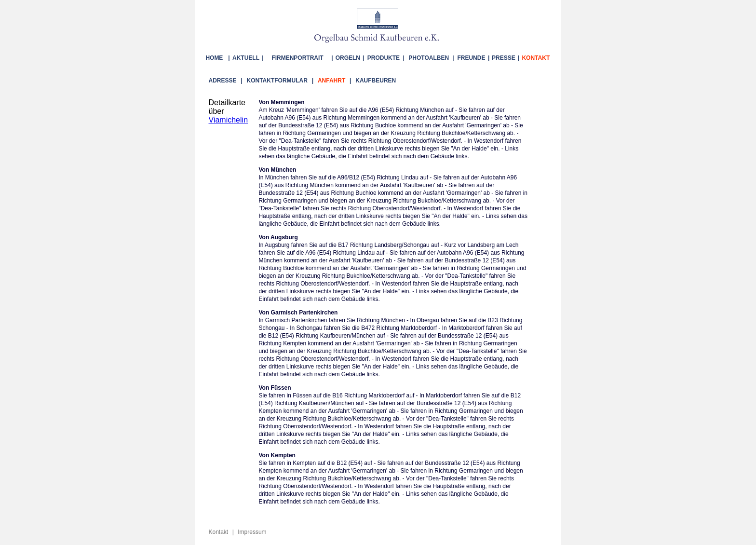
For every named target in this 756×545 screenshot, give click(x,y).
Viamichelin (229, 120)
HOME (216, 58)
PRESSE (504, 58)
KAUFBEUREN (376, 81)
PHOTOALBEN (429, 58)
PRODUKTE (384, 58)
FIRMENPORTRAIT (297, 58)
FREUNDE (471, 58)
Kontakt (219, 531)
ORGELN (348, 58)
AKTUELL (246, 58)
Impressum (252, 531)
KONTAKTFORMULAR (277, 81)
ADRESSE (223, 81)
